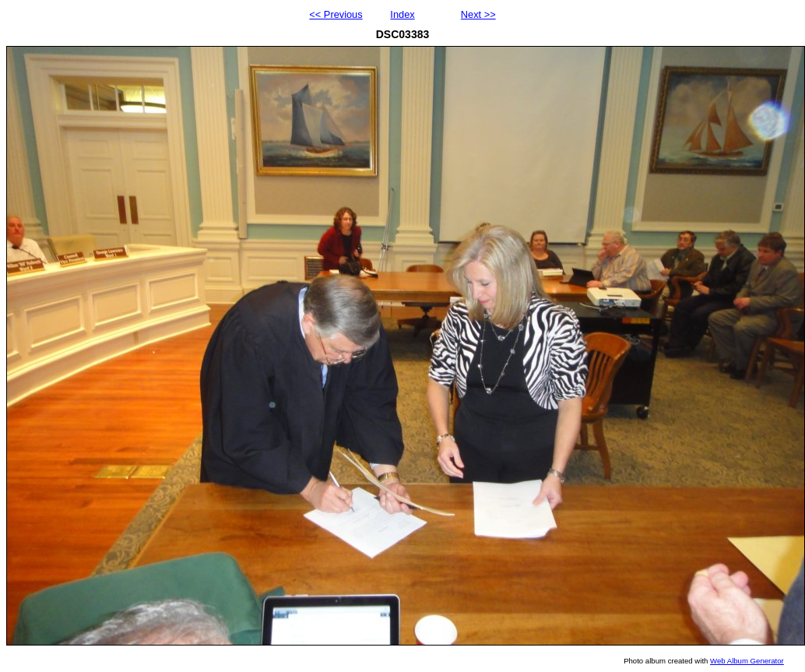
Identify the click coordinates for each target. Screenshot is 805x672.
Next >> (478, 14)
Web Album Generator (747, 661)
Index (402, 14)
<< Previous (336, 14)
